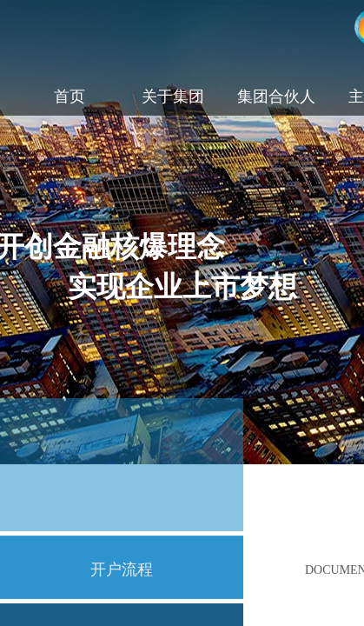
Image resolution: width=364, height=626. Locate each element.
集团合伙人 (276, 97)
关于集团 (173, 97)
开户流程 (122, 569)
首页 (69, 97)
